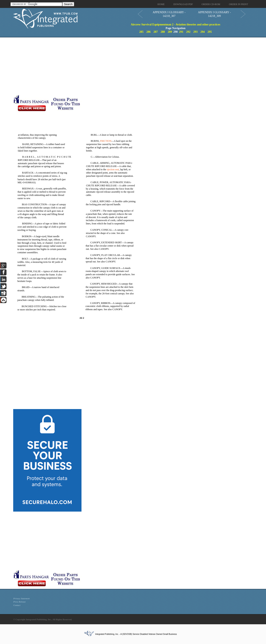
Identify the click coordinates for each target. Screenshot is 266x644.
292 (188, 32)
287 (156, 32)
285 (141, 32)
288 (163, 32)
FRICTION (106, 141)
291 (181, 32)
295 (210, 32)
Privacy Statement (21, 598)
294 (202, 32)
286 (148, 32)
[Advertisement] (100, 66)
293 (195, 32)
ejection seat (113, 169)
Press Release (19, 602)
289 (170, 32)
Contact (17, 605)
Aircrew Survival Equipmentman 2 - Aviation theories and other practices (176, 25)
